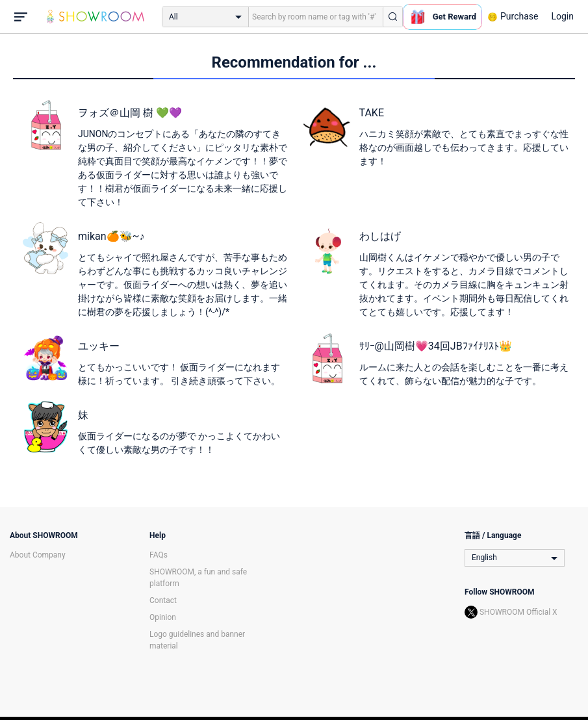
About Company (38, 555)
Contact (163, 600)
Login (562, 16)
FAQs (159, 555)
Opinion (163, 617)
